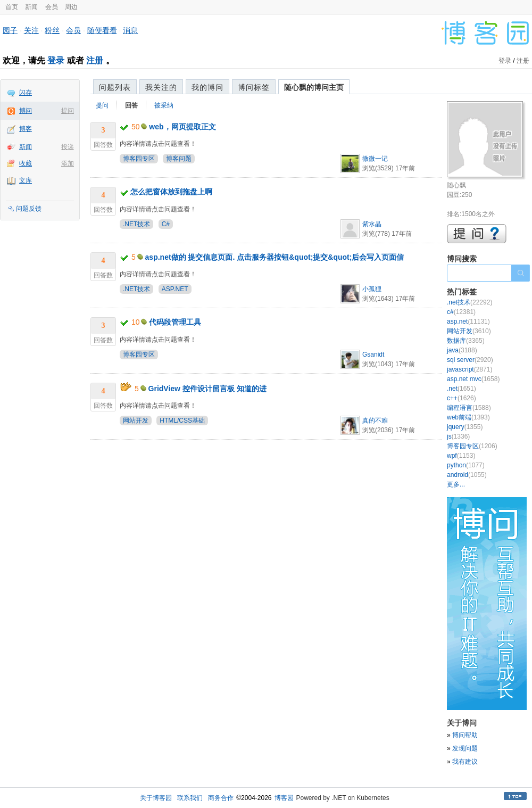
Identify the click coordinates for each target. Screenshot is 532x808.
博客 (26, 129)
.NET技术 (136, 224)
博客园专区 (139, 159)
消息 (130, 30)
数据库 (466, 341)
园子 (10, 30)
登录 (56, 60)
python (466, 465)
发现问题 (465, 748)
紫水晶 (372, 224)
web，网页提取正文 (182, 127)
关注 (31, 30)
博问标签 (254, 87)
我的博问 (207, 87)
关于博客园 (156, 798)
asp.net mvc (473, 379)
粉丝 (52, 30)
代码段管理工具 (175, 322)
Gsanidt (373, 354)
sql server (470, 360)
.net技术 (469, 302)
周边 (71, 7)
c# (461, 312)
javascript (469, 369)
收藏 (26, 163)
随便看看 (102, 30)
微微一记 (375, 159)
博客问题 (179, 159)
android (467, 475)
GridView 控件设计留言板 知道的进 (207, 389)
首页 (12, 7)
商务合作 (221, 798)
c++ (462, 398)
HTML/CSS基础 (182, 421)
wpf (461, 456)
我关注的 (161, 87)
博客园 (284, 798)
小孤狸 (372, 289)
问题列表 (115, 87)
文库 (26, 180)
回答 (131, 105)
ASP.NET (175, 289)
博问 (26, 111)
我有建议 (465, 762)
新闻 (31, 7)
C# (166, 224)
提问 (68, 111)
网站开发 (136, 421)
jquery (465, 427)
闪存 (26, 93)
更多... (456, 484)
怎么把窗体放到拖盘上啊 (171, 192)
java (462, 350)
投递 (68, 147)
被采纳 (164, 105)
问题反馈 (29, 209)
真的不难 (375, 421)
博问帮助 (465, 735)
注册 (95, 60)
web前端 (468, 417)
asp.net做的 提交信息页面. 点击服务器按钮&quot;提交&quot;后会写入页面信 (275, 257)
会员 (52, 7)
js (458, 436)
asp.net (468, 321)
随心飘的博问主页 (314, 87)
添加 (68, 163)
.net (462, 389)
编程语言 (469, 408)
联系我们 (190, 798)
